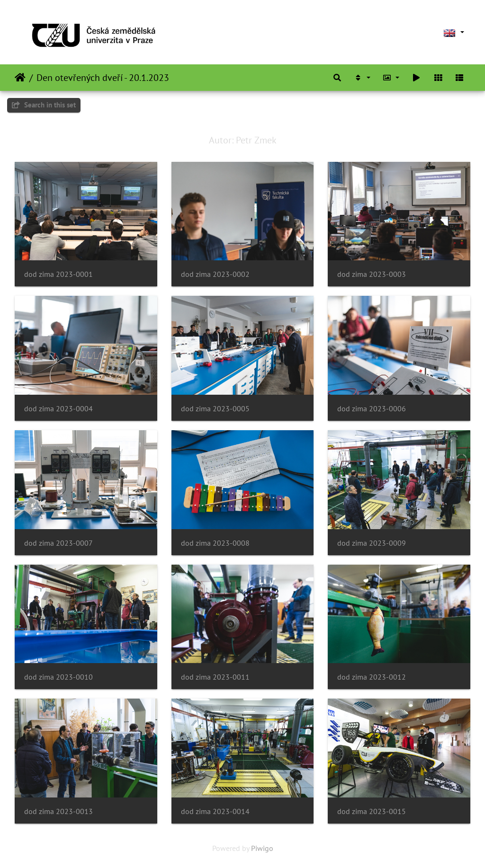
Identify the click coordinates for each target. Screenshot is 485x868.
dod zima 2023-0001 (58, 274)
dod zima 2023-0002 (215, 274)
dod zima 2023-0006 (372, 409)
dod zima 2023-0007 (58, 543)
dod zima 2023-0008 (215, 543)
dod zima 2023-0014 (215, 811)
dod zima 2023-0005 (215, 409)
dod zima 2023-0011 (215, 677)
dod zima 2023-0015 (372, 811)
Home (20, 78)
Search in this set (44, 105)
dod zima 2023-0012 (372, 677)
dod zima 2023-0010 (58, 677)
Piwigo (262, 848)
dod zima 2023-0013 (58, 811)
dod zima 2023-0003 (372, 274)
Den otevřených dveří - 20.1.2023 (103, 78)
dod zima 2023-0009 (372, 543)
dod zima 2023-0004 (58, 409)
